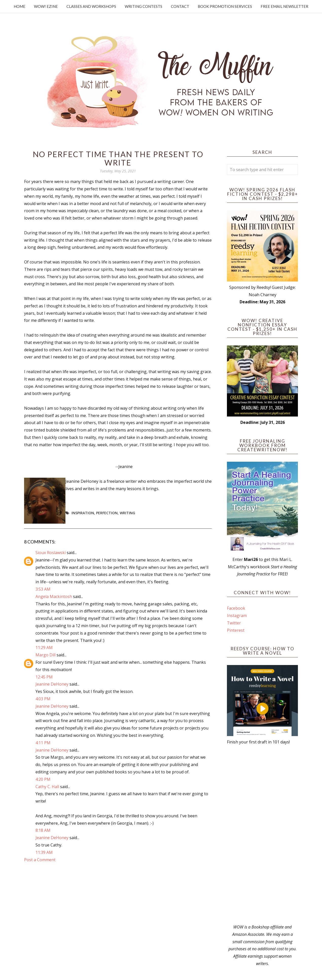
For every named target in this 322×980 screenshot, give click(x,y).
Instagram (237, 616)
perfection (107, 513)
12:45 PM (44, 677)
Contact (180, 6)
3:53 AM (43, 589)
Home (20, 6)
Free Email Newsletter (284, 6)
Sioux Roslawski (51, 553)
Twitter (234, 623)
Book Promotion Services (225, 6)
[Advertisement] (262, 835)
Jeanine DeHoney (52, 684)
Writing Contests (144, 6)
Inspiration (83, 513)
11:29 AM (44, 647)
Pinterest (236, 630)
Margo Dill (46, 655)
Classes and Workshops (91, 6)
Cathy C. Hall (47, 787)
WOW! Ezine (46, 6)
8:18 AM (43, 830)
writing (127, 513)
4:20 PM (43, 779)
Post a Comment (40, 860)
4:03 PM (43, 699)
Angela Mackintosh (54, 596)
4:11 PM (43, 743)
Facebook (236, 608)
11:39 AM (44, 852)
